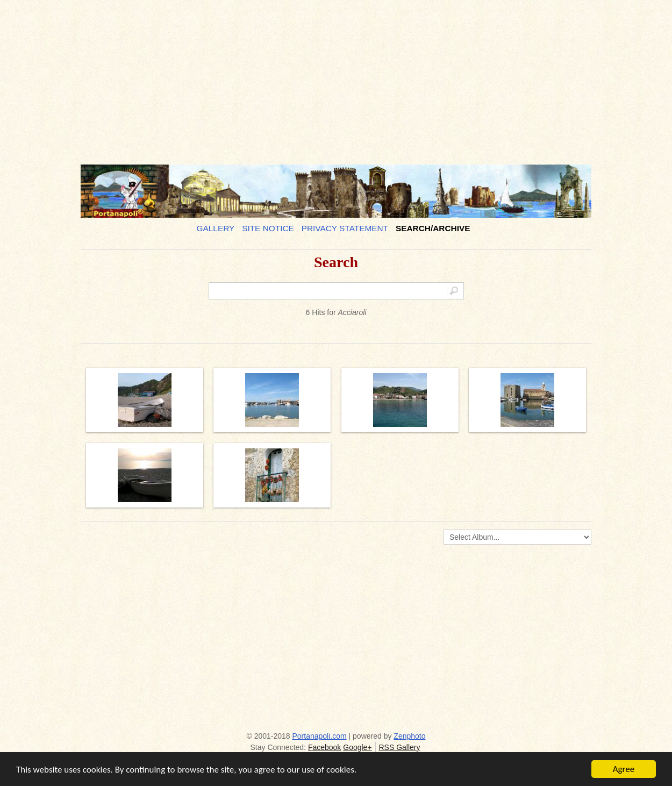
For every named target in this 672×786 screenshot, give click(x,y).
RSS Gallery (399, 747)
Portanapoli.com (320, 736)
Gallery (216, 228)
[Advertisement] (336, 78)
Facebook (324, 747)
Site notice (268, 228)
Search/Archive (433, 228)
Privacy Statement (345, 228)
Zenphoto (409, 736)
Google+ (357, 747)
